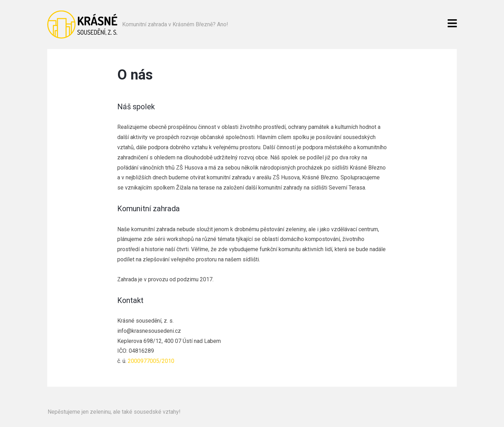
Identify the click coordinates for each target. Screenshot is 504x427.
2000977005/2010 (151, 361)
